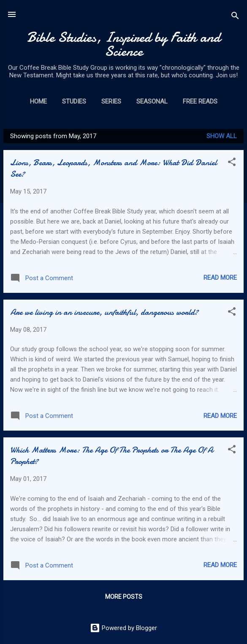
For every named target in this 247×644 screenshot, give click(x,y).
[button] (232, 163)
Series (111, 101)
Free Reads (200, 101)
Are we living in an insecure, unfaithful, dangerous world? (104, 312)
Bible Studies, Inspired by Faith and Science (124, 44)
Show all (222, 136)
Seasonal (152, 101)
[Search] (235, 17)
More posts (124, 597)
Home (38, 101)
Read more (220, 278)
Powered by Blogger (123, 628)
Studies (74, 101)
